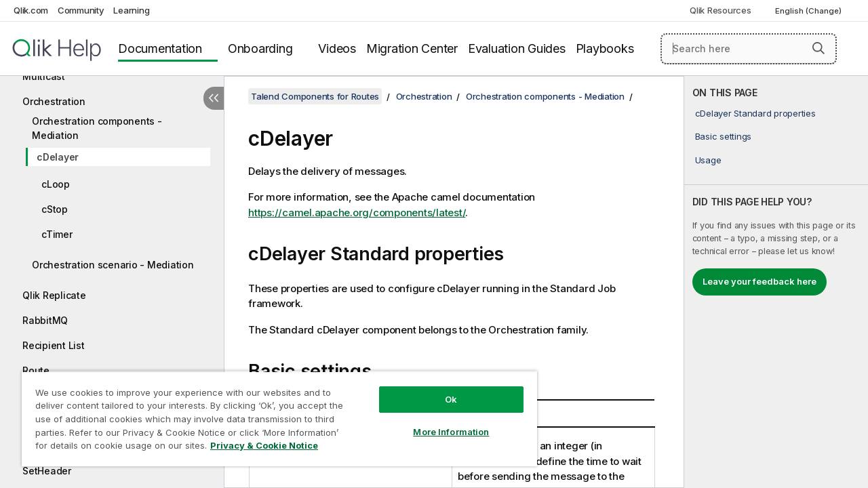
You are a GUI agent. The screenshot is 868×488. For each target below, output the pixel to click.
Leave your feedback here (759, 281)
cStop (55, 209)
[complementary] (776, 282)
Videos (337, 48)
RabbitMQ (45, 320)
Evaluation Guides (517, 48)
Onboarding (260, 48)
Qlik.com (31, 10)
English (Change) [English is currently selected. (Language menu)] (809, 11)
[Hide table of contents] (214, 98)
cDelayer (58, 157)
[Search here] (749, 49)
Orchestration (54, 101)
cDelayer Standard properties (755, 113)
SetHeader (47, 471)
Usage (708, 160)
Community (81, 10)
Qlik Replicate (54, 295)
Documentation (160, 48)
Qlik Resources (721, 10)
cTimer (57, 234)
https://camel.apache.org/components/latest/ (357, 212)
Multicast (44, 76)
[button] (818, 48)
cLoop (56, 184)
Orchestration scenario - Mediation (113, 265)
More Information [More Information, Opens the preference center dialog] (441, 422)
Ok (441, 389)
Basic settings (724, 136)
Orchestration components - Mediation (97, 128)
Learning (131, 10)
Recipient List (54, 345)
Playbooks (605, 48)
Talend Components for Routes (315, 96)
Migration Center (412, 48)
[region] (273, 413)
